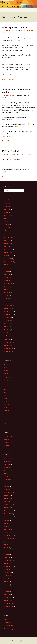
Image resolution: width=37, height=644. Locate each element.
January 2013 (8, 252)
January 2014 (8, 242)
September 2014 (9, 236)
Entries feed (8, 622)
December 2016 (9, 212)
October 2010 (8, 317)
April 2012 (7, 270)
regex (6, 398)
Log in (6, 619)
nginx (5, 391)
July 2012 (7, 264)
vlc (5, 422)
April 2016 (7, 224)
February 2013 (8, 249)
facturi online (8, 441)
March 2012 (7, 273)
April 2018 (7, 205)
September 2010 (9, 320)
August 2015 (8, 227)
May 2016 (7, 221)
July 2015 (7, 230)
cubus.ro (7, 438)
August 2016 (8, 215)
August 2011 (8, 286)
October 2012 (8, 258)
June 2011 (7, 292)
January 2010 (8, 344)
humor (6, 373)
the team (7, 410)
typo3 (6, 416)
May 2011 (7, 295)
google (6, 370)
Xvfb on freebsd (11, 150)
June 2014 (7, 239)
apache (6, 364)
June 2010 (7, 329)
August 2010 (8, 323)
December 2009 (9, 348)
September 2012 (9, 261)
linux (5, 382)
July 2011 (7, 289)
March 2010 (7, 338)
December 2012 (9, 255)
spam (6, 407)
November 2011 (9, 280)
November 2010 (9, 314)
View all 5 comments (10, 140)
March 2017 (7, 208)
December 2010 (9, 310)
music (6, 385)
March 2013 (7, 246)
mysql (6, 388)
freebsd (31, 30)
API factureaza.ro (9, 435)
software (7, 404)
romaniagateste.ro (9, 444)
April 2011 (7, 298)
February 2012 (8, 276)
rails (3, 33)
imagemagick (8, 376)
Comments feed (9, 625)
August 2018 (8, 202)
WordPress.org (8, 628)
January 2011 (8, 307)
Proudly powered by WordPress (19, 640)
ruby (5, 401)
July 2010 (7, 326)
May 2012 (7, 267)
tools (5, 413)
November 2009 (9, 351)
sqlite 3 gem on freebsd (14, 27)
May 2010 (7, 332)
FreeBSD (21, 153)
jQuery (6, 379)
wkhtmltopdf (7, 135)
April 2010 (7, 335)
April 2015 (7, 233)
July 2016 (7, 218)
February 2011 (8, 304)
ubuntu (6, 419)
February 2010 (8, 341)
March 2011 (7, 301)
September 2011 (9, 283)
